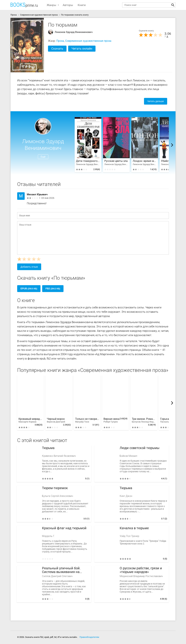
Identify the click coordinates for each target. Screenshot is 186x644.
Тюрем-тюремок (55, 488)
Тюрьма (48, 448)
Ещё (43, 157)
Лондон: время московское (145, 161)
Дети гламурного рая (88, 161)
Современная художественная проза (88, 41)
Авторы (68, 5)
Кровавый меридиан (30, 420)
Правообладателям (89, 637)
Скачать (57, 49)
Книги (82, 5)
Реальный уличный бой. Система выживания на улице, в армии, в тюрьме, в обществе (64, 570)
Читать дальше (156, 101)
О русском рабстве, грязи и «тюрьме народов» (141, 570)
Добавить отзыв (29, 267)
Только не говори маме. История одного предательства (87, 420)
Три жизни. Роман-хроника (144, 420)
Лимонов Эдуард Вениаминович (74, 32)
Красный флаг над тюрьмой (64, 528)
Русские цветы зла (116, 161)
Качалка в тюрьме (134, 528)
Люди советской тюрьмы (140, 448)
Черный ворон (56, 420)
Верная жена (111, 420)
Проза (60, 41)
